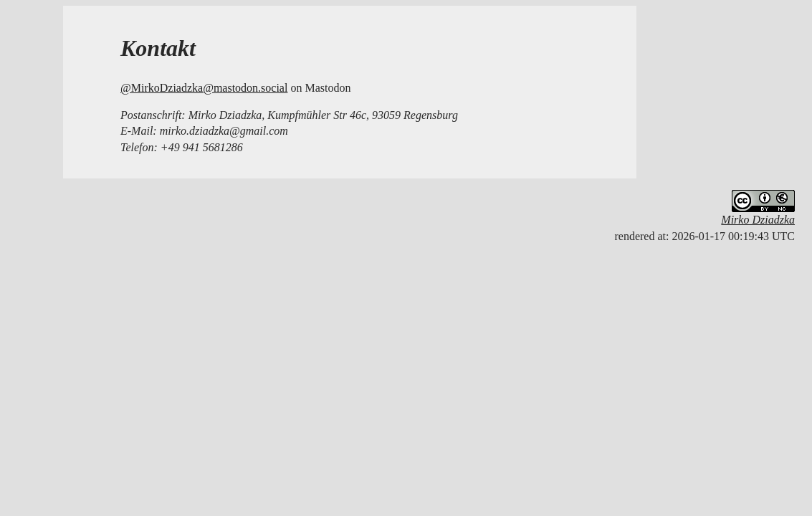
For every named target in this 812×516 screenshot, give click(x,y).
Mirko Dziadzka (758, 220)
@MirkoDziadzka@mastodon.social (204, 88)
